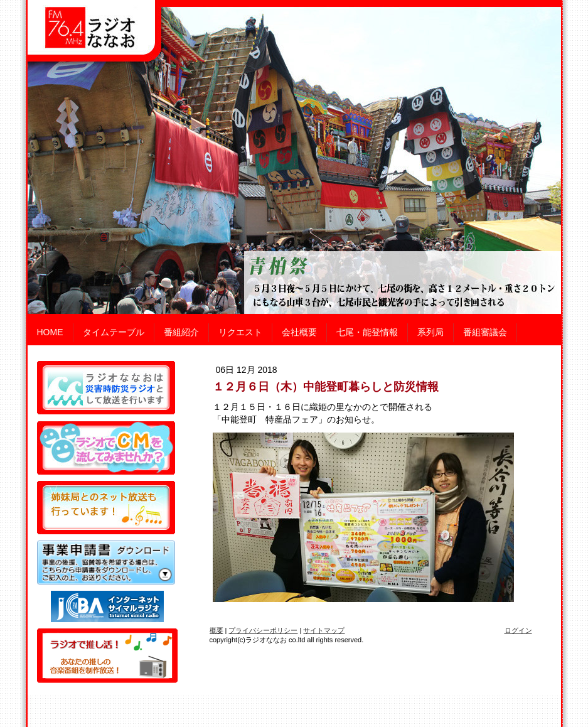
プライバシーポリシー (263, 630)
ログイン (518, 630)
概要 (216, 630)
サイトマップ (324, 630)
